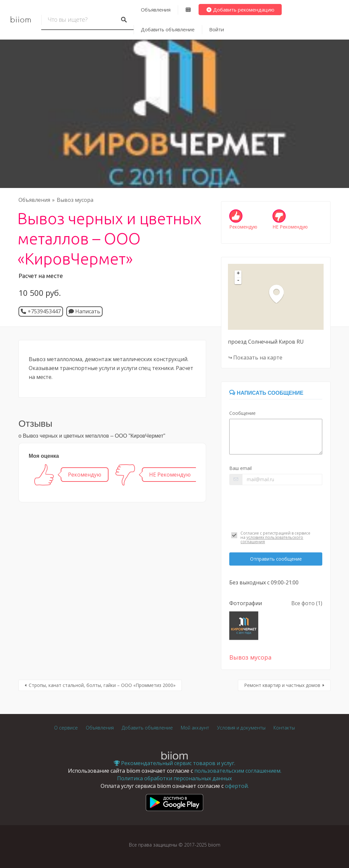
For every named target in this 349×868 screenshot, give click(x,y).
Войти (217, 29)
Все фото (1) (307, 603)
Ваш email (240, 468)
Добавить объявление (168, 29)
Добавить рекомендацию (240, 10)
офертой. (237, 786)
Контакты (284, 728)
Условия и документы (241, 728)
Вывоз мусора (75, 200)
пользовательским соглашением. (238, 771)
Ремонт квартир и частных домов (282, 685)
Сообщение (242, 413)
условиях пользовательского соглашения (272, 540)
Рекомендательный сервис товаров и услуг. (174, 763)
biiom (21, 20)
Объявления (156, 10)
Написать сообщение (266, 393)
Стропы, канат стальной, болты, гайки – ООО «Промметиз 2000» (102, 685)
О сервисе (66, 728)
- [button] (238, 281)
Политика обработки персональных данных (174, 778)
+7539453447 (44, 311)
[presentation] (276, 507)
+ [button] (238, 274)
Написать (84, 311)
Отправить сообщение (276, 559)
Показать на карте (258, 357)
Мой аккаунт (195, 728)
